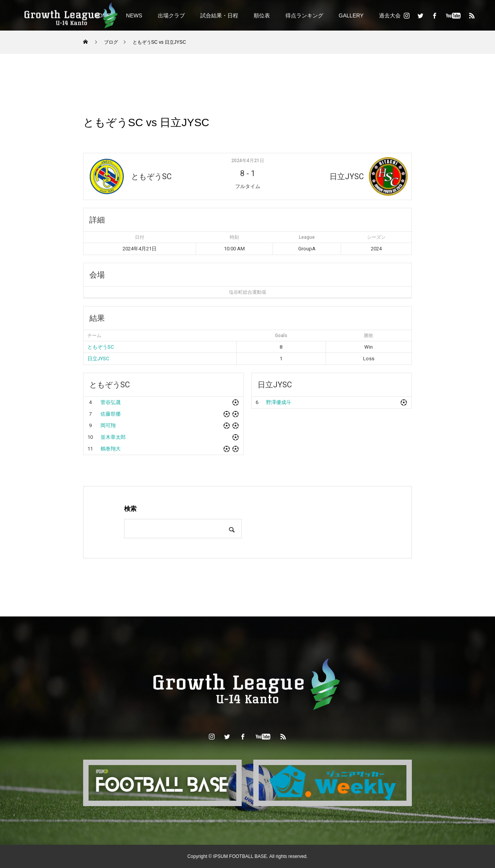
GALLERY (351, 15)
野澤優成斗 (279, 402)
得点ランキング (304, 15)
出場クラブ (171, 15)
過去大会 (390, 15)
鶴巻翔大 (111, 449)
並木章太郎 (113, 437)
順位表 (262, 15)
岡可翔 (108, 425)
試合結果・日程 (219, 15)
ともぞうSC (101, 347)
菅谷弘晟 (111, 402)
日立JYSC (98, 359)
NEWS (134, 15)
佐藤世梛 (111, 414)
